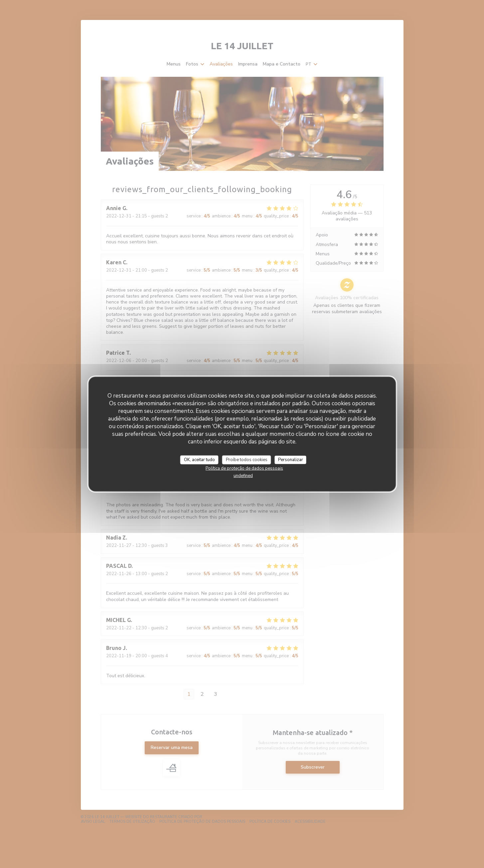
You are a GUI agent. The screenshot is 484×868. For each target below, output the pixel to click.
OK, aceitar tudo (199, 459)
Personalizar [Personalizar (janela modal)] (291, 459)
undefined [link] (243, 476)
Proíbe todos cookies (247, 459)
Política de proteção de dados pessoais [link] (244, 468)
